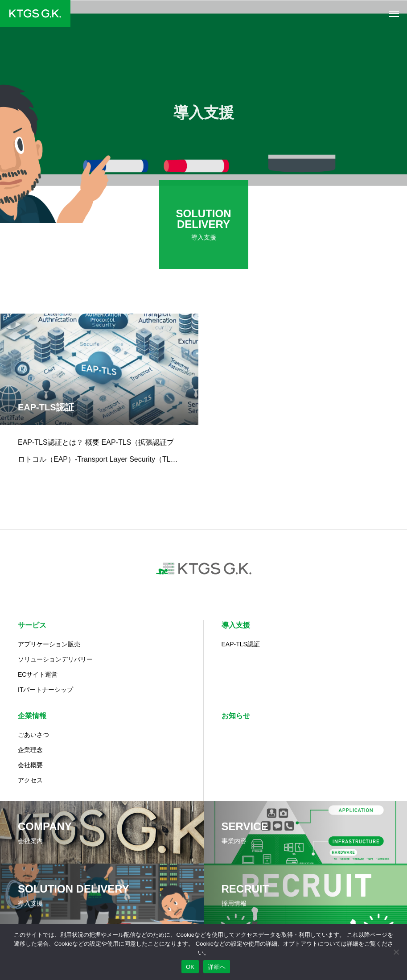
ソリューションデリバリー (55, 659)
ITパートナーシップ (45, 690)
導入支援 (236, 625)
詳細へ (217, 967)
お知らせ (236, 716)
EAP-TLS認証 (241, 644)
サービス (32, 625)
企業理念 (30, 750)
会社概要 (30, 765)
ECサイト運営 (38, 674)
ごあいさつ (33, 735)
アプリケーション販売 (49, 644)
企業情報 (32, 716)
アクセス (30, 780)
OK (190, 967)
